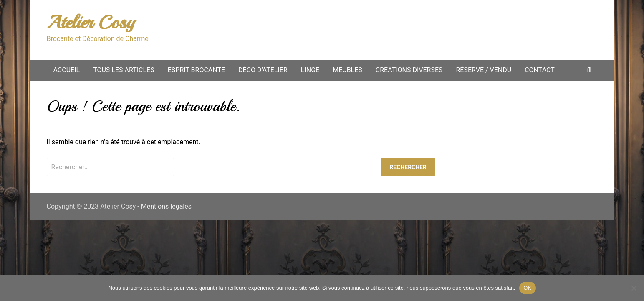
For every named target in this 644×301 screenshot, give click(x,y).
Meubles (347, 70)
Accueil (67, 70)
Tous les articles (124, 70)
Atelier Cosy (91, 22)
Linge (310, 70)
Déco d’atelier (263, 70)
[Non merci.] (634, 288)
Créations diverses (409, 70)
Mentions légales (166, 206)
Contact (540, 70)
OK (527, 288)
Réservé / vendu (484, 70)
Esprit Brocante (196, 70)
